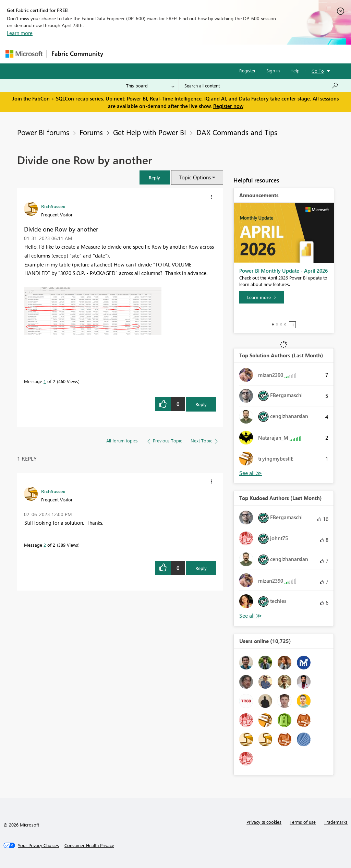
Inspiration (149, 54)
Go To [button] (318, 71)
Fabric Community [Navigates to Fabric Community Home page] (77, 53)
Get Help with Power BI (150, 132)
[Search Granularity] (150, 86)
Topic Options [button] (195, 177)
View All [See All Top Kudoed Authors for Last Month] (251, 616)
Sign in (273, 70)
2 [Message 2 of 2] (45, 545)
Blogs (238, 54)
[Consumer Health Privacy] (89, 845)
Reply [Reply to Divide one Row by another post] (201, 404)
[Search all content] (261, 86)
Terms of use (303, 822)
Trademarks (336, 822)
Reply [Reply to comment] (201, 568)
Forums (119, 54)
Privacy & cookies (264, 822)
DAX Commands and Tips (237, 132)
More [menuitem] (262, 54)
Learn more (20, 33)
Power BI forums (43, 132)
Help (295, 70)
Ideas (177, 54)
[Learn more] (262, 297)
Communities (208, 54)
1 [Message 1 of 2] (45, 381)
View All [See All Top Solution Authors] (251, 473)
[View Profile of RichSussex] (53, 206)
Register (247, 70)
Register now (228, 106)
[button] (155, 177)
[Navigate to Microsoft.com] (24, 54)
